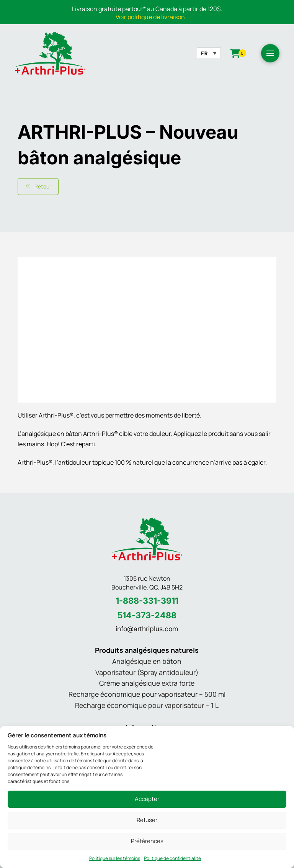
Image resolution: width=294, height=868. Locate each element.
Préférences (147, 841)
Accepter (147, 799)
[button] (270, 53)
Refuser (147, 820)
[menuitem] (209, 53)
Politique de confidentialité (172, 858)
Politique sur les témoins (115, 858)
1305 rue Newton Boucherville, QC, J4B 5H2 (147, 583)
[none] (209, 53)
